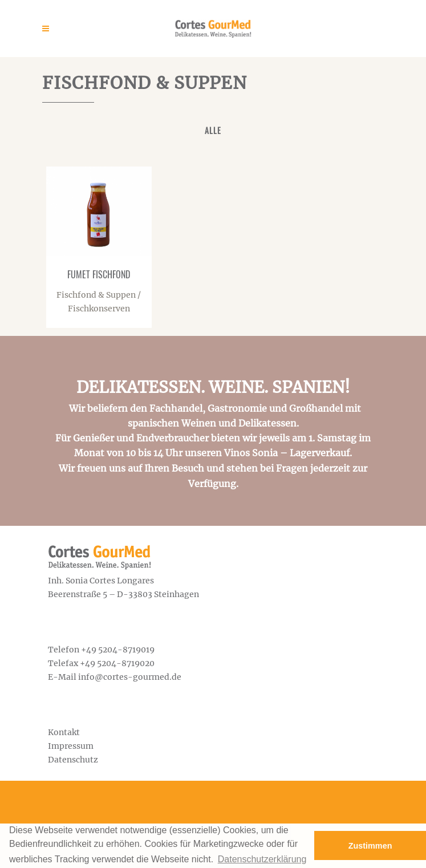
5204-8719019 (126, 650)
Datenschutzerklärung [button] (262, 859)
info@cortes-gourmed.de (130, 677)
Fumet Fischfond (99, 274)
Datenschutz (73, 760)
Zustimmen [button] (370, 846)
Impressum (71, 746)
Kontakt (64, 732)
